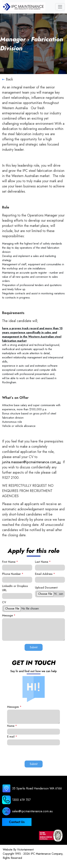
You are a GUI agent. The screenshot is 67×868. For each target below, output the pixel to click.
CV (4, 602)
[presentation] (33, 752)
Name (12, 726)
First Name (10, 562)
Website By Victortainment (18, 850)
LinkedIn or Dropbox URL (15, 588)
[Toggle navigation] (60, 7)
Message (9, 615)
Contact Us (17, 822)
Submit (34, 647)
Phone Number (13, 574)
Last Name (43, 562)
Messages (14, 707)
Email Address (45, 574)
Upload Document (46, 588)
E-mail (12, 737)
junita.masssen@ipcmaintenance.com (29, 462)
